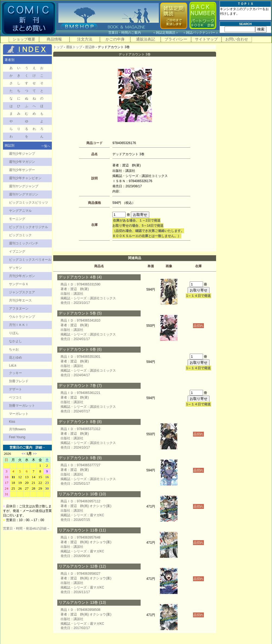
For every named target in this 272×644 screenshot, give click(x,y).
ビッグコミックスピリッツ (29, 203)
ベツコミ (15, 397)
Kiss (12, 422)
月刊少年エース (20, 300)
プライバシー (176, 39)
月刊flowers (17, 429)
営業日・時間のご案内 (130, 33)
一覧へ (46, 146)
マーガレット (19, 414)
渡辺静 (90, 47)
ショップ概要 (24, 39)
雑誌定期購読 (166, 33)
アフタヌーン (19, 309)
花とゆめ (15, 357)
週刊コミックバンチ (24, 243)
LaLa (13, 365)
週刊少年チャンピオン (25, 178)
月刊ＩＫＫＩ (19, 325)
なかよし (15, 341)
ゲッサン (15, 268)
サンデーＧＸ (19, 284)
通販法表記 (146, 39)
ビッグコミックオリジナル (29, 227)
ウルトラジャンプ (22, 317)
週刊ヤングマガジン (24, 194)
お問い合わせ (237, 39)
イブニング (17, 251)
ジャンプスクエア (22, 292)
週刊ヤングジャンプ (24, 186)
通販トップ (74, 47)
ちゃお (14, 349)
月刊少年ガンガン (22, 276)
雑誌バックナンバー (201, 33)
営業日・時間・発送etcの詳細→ (26, 528)
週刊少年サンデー (22, 170)
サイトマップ (206, 39)
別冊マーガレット (22, 406)
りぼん (14, 333)
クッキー (15, 373)
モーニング (17, 219)
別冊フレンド (19, 381)
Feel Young (17, 437)
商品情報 (54, 39)
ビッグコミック (20, 235)
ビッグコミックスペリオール (30, 260)
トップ (58, 47)
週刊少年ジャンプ (22, 154)
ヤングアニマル (20, 211)
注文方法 (85, 39)
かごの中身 (115, 39)
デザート (15, 389)
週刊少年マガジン (22, 162)
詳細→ (40, 447)
